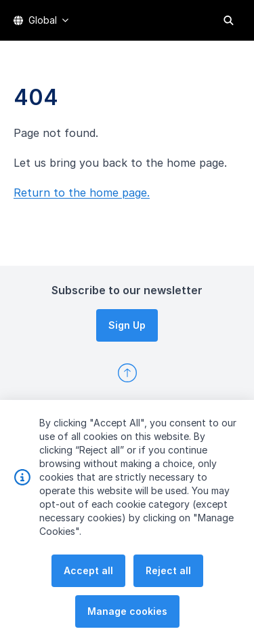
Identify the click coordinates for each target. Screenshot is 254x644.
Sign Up (127, 325)
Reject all (168, 590)
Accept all (88, 590)
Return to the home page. (82, 193)
